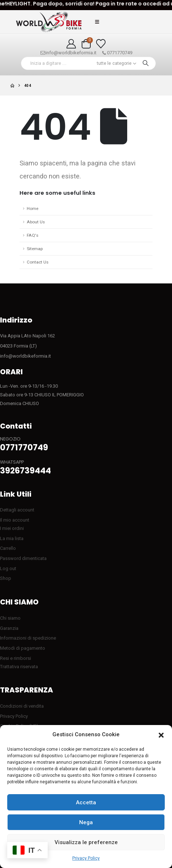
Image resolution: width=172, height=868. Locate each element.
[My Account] (71, 44)
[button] (161, 735)
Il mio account (15, 520)
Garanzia (9, 628)
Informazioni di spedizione (28, 638)
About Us (36, 222)
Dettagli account (17, 510)
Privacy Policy (86, 858)
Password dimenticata (23, 558)
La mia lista (12, 538)
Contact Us (38, 262)
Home (33, 208)
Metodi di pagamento (23, 648)
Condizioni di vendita (22, 706)
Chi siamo (10, 618)
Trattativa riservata (19, 667)
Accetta (86, 802)
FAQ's (33, 235)
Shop (6, 578)
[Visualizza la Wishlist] (101, 44)
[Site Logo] (49, 22)
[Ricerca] (145, 63)
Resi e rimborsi (16, 658)
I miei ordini (12, 528)
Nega (86, 822)
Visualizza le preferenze (86, 842)
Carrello (8, 548)
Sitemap (35, 249)
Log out (8, 568)
